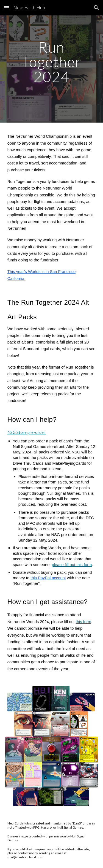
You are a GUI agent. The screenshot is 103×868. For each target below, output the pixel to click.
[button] (7, 8)
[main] (52, 69)
